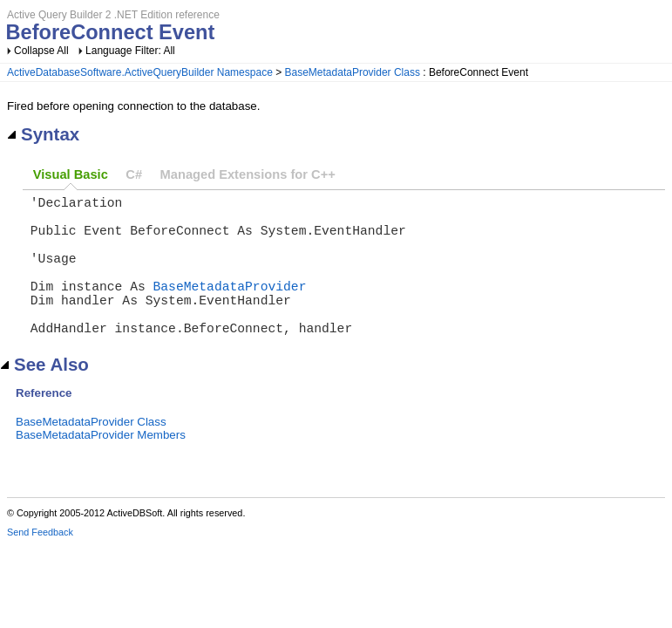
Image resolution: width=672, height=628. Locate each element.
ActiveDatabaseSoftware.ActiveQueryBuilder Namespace (140, 72)
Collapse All (41, 51)
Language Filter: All (130, 51)
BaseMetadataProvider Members (101, 466)
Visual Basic (71, 174)
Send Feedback (40, 563)
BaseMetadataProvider (230, 306)
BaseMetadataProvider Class (353, 72)
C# (134, 174)
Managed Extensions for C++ (248, 174)
